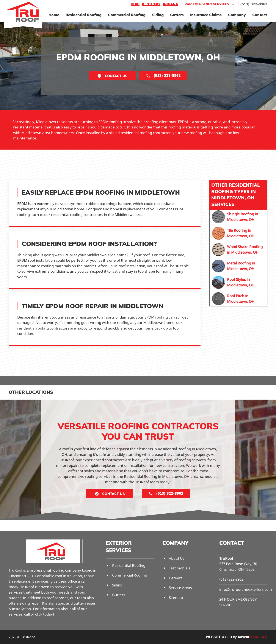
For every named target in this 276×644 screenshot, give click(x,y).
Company (237, 15)
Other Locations (31, 392)
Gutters (177, 15)
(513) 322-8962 (254, 4)
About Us (177, 558)
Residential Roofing (84, 15)
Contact (260, 15)
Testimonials (180, 568)
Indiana (171, 4)
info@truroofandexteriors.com (246, 589)
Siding (158, 15)
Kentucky (151, 4)
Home (54, 15)
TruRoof (226, 558)
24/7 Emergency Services (210, 4)
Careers (176, 578)
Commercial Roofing (127, 15)
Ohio (135, 4)
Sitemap (176, 598)
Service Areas (180, 588)
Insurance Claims (206, 15)
